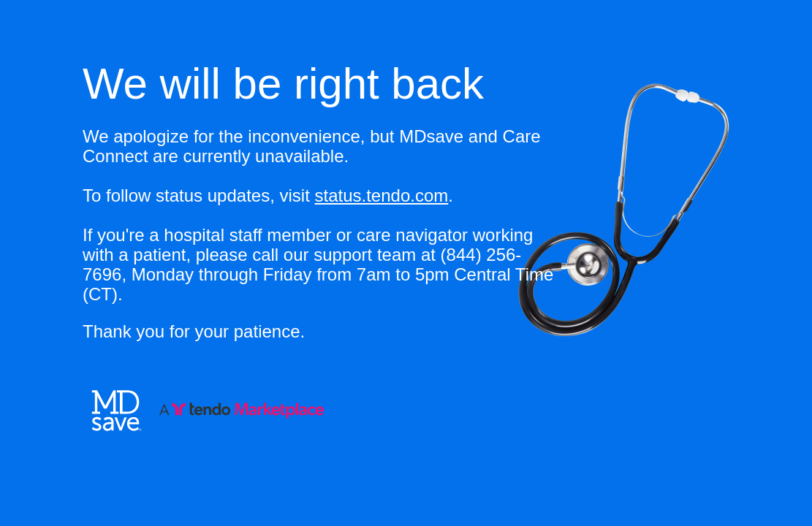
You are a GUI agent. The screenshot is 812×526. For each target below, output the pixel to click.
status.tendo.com (381, 195)
